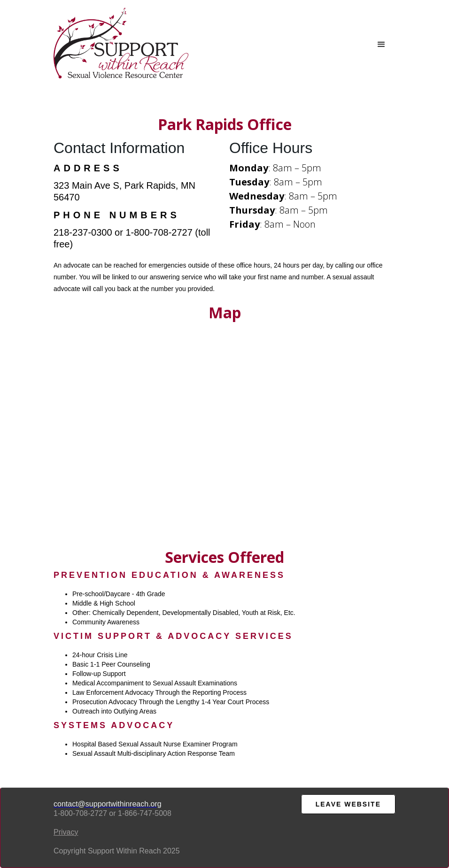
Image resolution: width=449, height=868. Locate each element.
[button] (381, 45)
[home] (121, 43)
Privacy (66, 832)
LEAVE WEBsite (348, 804)
